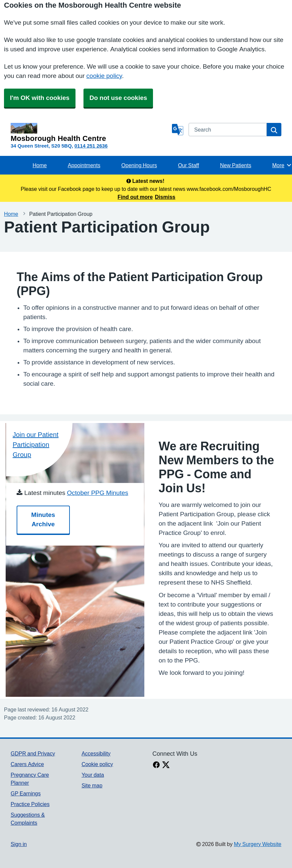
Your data (93, 775)
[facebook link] (156, 765)
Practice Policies (30, 804)
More (282, 165)
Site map (92, 785)
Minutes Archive (43, 519)
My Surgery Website (258, 844)
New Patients (236, 165)
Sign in (19, 844)
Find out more (135, 197)
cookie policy (104, 76)
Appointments (84, 165)
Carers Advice (27, 764)
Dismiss (165, 197)
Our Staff (188, 165)
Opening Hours (139, 165)
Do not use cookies (118, 98)
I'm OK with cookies (40, 98)
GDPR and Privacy (33, 753)
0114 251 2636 (91, 146)
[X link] (166, 765)
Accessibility (96, 753)
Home (40, 165)
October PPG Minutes (97, 493)
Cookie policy (97, 764)
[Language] (178, 130)
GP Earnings (26, 793)
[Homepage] (90, 133)
